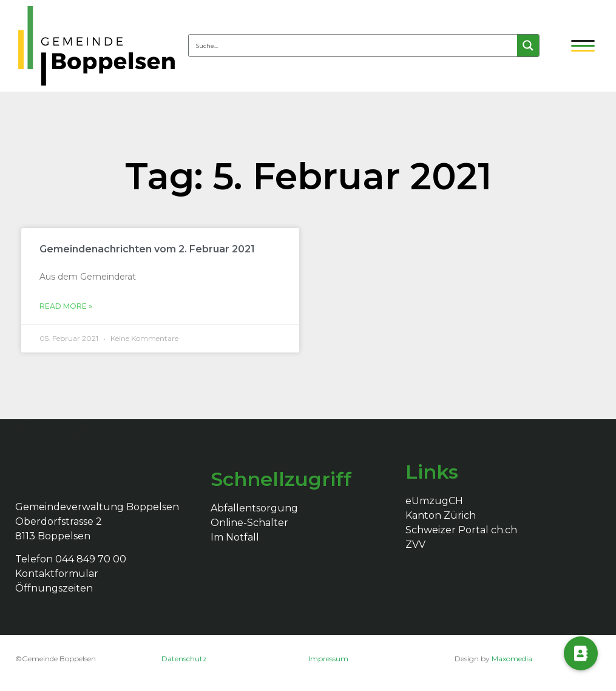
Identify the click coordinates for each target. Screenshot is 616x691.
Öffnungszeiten (54, 588)
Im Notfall (235, 537)
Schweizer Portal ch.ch (461, 530)
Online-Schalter (249, 523)
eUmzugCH (434, 501)
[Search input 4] (354, 46)
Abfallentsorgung (254, 508)
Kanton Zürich (441, 515)
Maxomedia (512, 659)
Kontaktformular (57, 574)
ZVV (415, 544)
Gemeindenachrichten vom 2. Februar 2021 (147, 249)
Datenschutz (184, 659)
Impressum (328, 659)
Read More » (66, 306)
